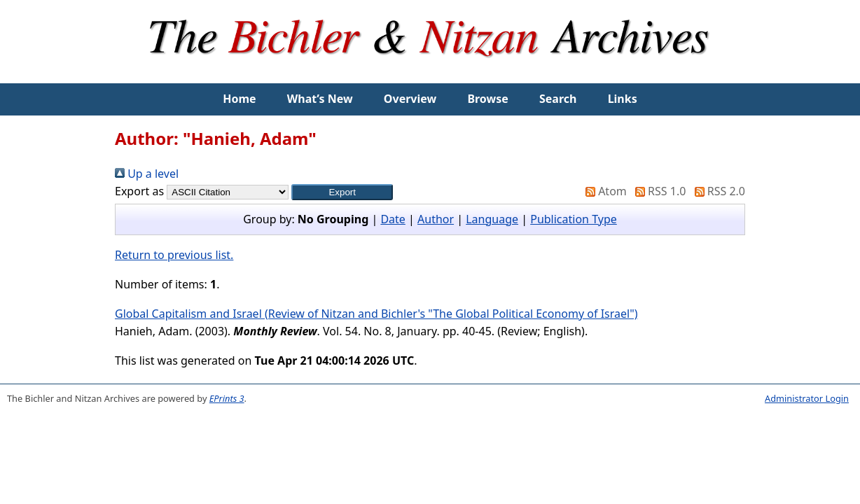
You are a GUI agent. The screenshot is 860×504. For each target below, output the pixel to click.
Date (393, 219)
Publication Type (574, 219)
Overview (410, 99)
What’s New (320, 99)
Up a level (147, 174)
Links (623, 99)
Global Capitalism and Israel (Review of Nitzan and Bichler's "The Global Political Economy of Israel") (376, 314)
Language (492, 219)
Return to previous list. (174, 255)
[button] (342, 192)
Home (239, 99)
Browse (487, 99)
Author (436, 219)
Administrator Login (807, 398)
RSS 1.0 (658, 191)
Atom (603, 191)
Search (558, 99)
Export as (139, 191)
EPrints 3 (227, 398)
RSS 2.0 (717, 191)
